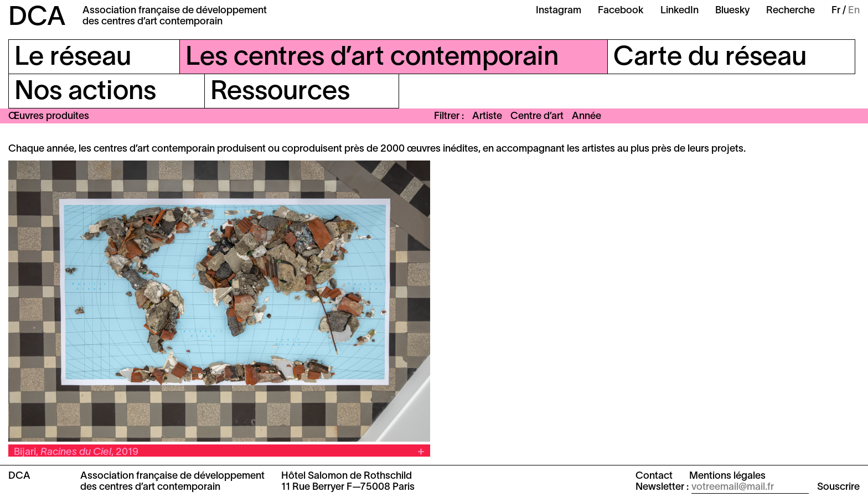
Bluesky (732, 11)
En (854, 11)
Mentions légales (727, 476)
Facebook (621, 11)
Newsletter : (662, 487)
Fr (836, 11)
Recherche (790, 11)
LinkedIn (680, 11)
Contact (654, 476)
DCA (37, 18)
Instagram (559, 11)
